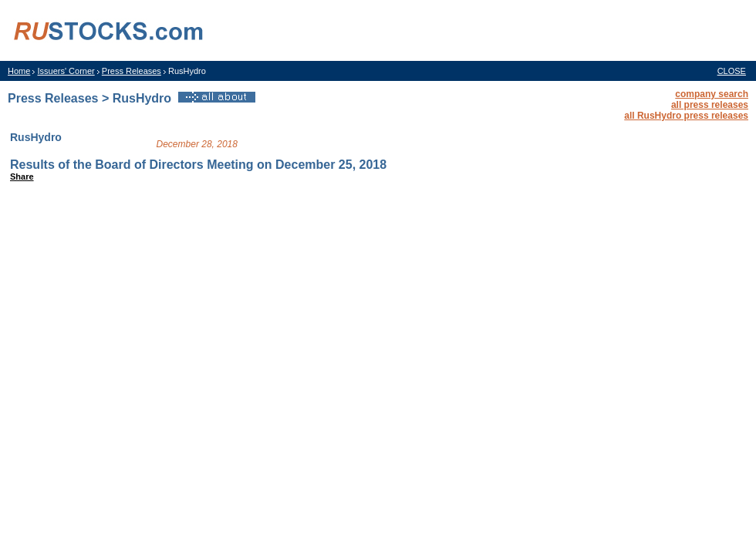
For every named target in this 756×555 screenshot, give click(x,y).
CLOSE (732, 71)
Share (22, 177)
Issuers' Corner (66, 71)
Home (19, 71)
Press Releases (132, 71)
